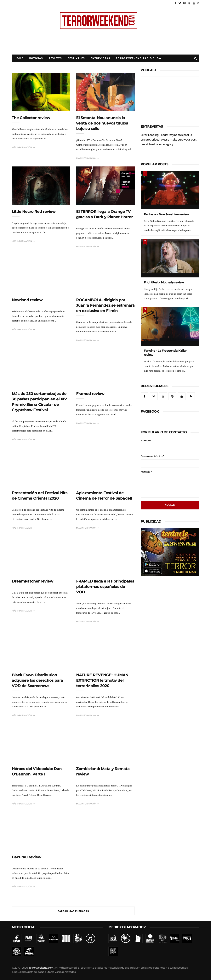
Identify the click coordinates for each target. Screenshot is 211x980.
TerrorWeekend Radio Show (139, 58)
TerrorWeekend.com (41, 968)
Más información (23, 147)
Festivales (76, 58)
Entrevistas (100, 58)
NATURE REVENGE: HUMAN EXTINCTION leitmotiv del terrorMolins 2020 (102, 680)
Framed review (90, 394)
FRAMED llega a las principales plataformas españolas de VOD (105, 587)
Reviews (55, 58)
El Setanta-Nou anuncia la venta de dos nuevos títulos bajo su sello (102, 123)
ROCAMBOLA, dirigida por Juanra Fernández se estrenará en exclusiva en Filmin (105, 305)
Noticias (36, 58)
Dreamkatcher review (32, 581)
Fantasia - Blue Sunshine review (166, 214)
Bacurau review (26, 857)
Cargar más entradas (73, 911)
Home (19, 58)
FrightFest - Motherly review (164, 282)
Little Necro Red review (34, 212)
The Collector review (31, 118)
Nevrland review (27, 300)
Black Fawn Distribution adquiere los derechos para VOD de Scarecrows (37, 680)
